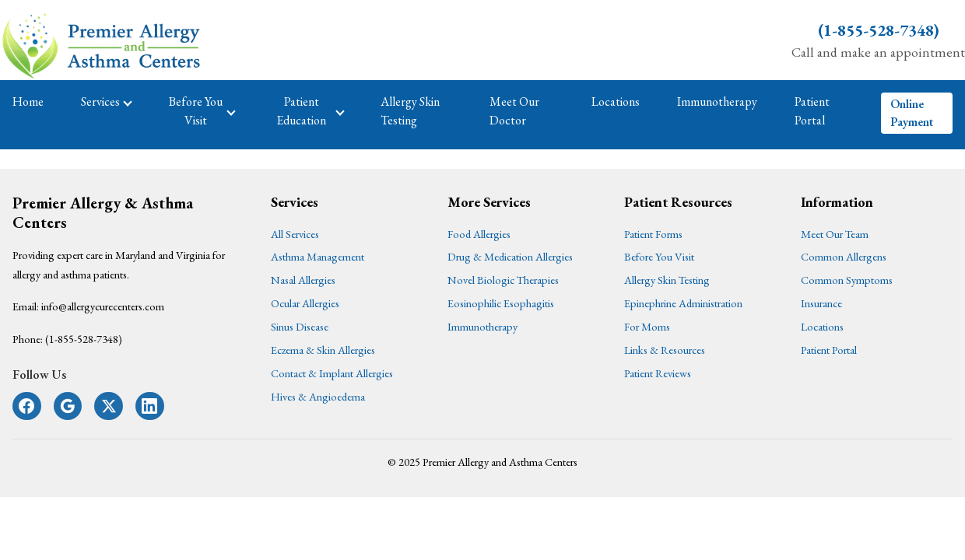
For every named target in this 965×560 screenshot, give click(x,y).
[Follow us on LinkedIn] (159, 408)
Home (28, 101)
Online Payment (912, 112)
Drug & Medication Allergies (510, 256)
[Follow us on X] (115, 408)
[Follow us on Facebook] (28, 408)
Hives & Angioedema (318, 396)
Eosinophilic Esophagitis (501, 303)
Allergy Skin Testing (410, 111)
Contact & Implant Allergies (332, 373)
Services (106, 101)
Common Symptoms (847, 280)
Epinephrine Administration (683, 303)
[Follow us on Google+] (72, 408)
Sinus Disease (300, 326)
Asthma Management (318, 256)
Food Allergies (479, 234)
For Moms (647, 326)
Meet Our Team (835, 234)
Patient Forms (653, 234)
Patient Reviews (658, 373)
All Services (295, 234)
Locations (616, 101)
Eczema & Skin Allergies (323, 350)
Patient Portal (812, 111)
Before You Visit (202, 111)
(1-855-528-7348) (879, 30)
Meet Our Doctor (514, 111)
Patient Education (309, 111)
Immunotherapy (717, 101)
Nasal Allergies (303, 280)
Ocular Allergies (305, 303)
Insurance (821, 303)
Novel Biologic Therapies (503, 280)
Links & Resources (665, 350)
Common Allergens (844, 256)
